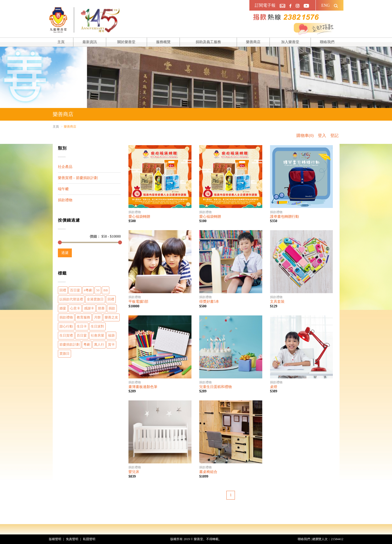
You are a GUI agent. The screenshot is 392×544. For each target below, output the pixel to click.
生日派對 (97, 326)
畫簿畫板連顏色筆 (143, 387)
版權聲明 (55, 539)
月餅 (97, 317)
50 (98, 290)
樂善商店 (253, 42)
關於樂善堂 (126, 42)
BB (106, 290)
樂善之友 (111, 317)
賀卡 (111, 344)
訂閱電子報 (265, 5)
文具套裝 (277, 302)
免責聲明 (72, 539)
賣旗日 (64, 353)
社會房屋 (97, 335)
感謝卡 (89, 308)
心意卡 (75, 308)
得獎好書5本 (209, 302)
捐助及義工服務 (208, 42)
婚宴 (63, 308)
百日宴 (75, 290)
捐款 (112, 308)
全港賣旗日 (95, 299)
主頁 (61, 42)
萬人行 (99, 344)
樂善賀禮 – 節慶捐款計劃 (78, 178)
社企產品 (65, 167)
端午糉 (63, 189)
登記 (334, 135)
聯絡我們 (327, 42)
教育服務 (83, 317)
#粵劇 (88, 290)
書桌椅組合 (208, 472)
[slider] (60, 242)
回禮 (63, 290)
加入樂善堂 (290, 42)
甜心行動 (66, 326)
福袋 (111, 335)
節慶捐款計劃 (70, 344)
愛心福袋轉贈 (139, 217)
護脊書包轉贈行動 (285, 217)
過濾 (65, 253)
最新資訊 (90, 42)
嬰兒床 (134, 472)
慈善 (101, 308)
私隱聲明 (89, 539)
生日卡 (82, 326)
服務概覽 (163, 42)
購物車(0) (305, 135)
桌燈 (274, 387)
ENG (325, 5)
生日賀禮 (66, 335)
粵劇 (87, 344)
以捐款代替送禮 (71, 299)
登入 (322, 135)
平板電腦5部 (138, 302)
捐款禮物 (65, 200)
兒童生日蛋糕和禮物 (216, 387)
